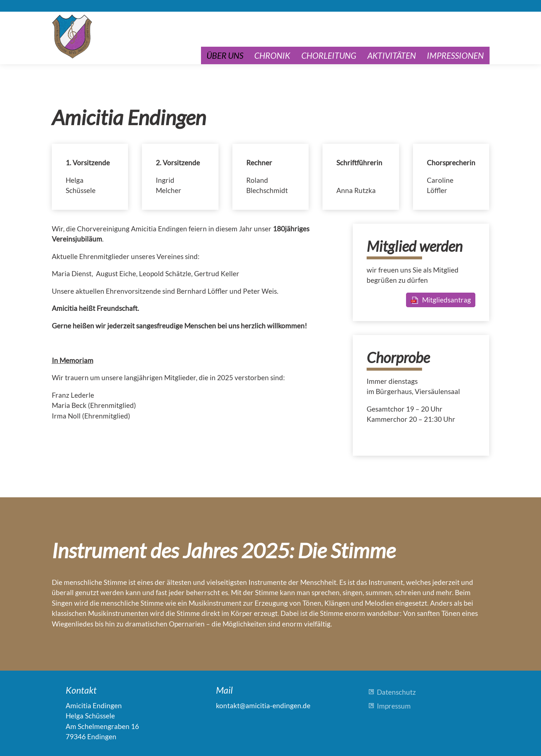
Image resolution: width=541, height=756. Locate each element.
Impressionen (455, 55)
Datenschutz (396, 692)
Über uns (225, 55)
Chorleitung (329, 55)
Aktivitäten (392, 55)
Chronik (272, 55)
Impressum (394, 706)
